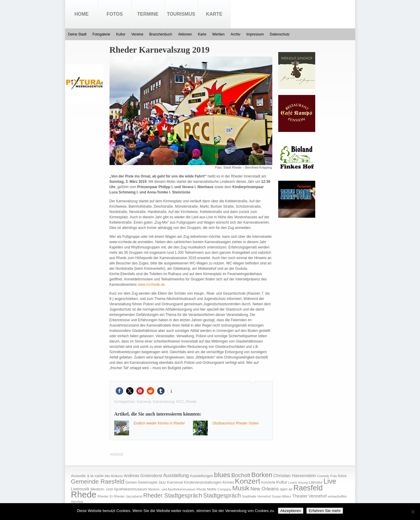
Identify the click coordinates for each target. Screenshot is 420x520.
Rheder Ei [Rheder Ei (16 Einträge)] (105, 496)
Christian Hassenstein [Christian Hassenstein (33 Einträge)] (295, 476)
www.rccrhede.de (151, 285)
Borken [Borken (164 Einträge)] (262, 475)
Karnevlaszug (164, 402)
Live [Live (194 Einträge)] (330, 481)
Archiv (235, 34)
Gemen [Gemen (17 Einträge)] (131, 482)
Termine (148, 14)
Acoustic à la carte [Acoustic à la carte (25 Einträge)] (87, 476)
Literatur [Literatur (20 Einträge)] (316, 482)
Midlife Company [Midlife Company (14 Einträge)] (219, 489)
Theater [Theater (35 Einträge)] (300, 496)
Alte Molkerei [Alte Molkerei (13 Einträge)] (114, 476)
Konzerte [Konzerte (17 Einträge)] (268, 482)
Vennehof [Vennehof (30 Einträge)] (317, 496)
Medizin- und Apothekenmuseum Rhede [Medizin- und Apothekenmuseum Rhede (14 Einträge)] (177, 489)
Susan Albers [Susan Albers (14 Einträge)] (282, 496)
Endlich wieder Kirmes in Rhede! (159, 423)
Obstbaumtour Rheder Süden (236, 423)
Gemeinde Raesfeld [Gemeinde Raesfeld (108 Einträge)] (98, 482)
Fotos (115, 14)
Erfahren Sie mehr (325, 511)
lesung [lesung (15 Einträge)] (303, 482)
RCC (180, 402)
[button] (119, 391)
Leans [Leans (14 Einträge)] (293, 482)
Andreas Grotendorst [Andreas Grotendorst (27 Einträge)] (143, 476)
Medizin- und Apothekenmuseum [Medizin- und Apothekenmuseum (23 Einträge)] (119, 489)
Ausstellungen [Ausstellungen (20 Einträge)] (201, 476)
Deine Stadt (77, 34)
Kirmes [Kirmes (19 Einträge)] (228, 482)
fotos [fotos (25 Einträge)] (342, 476)
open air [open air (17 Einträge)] (286, 489)
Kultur (121, 34)
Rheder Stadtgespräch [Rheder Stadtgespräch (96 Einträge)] (173, 495)
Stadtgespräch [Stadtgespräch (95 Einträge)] (222, 495)
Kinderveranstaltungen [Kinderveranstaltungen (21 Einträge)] (203, 482)
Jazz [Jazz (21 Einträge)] (162, 482)
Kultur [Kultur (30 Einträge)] (282, 482)
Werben (218, 34)
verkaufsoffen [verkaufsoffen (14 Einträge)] (337, 496)
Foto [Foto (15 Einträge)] (334, 476)
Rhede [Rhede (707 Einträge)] (84, 494)
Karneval (144, 402)
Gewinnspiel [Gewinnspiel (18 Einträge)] (148, 482)
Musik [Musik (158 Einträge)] (241, 488)
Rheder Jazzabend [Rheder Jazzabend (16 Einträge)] (128, 496)
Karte (214, 14)
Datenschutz (280, 34)
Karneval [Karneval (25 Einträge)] (175, 482)
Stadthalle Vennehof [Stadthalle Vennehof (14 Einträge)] (256, 496)
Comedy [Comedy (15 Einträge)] (323, 476)
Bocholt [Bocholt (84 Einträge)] (241, 475)
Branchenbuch (161, 34)
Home (82, 14)
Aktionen (185, 34)
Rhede (191, 402)
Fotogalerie (101, 34)
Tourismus (181, 14)
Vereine (137, 34)
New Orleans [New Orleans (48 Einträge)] (265, 489)
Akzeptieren (291, 511)
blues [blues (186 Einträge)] (222, 475)
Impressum (255, 34)
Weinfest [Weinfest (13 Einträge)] (77, 502)
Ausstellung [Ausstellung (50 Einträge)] (176, 475)
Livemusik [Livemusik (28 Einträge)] (80, 489)
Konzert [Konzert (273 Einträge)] (248, 481)
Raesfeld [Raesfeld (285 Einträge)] (308, 488)
